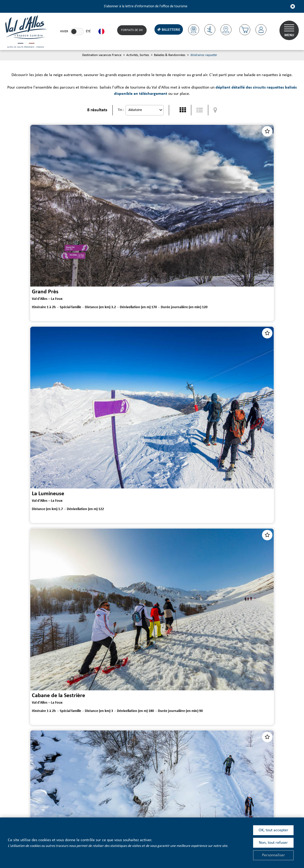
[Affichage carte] (215, 110)
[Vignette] (183, 110)
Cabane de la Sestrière (34, 367)
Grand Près (20, 225)
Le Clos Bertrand (176, 650)
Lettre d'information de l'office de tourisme (74, 737)
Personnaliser (273, 855)
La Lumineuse (173, 225)
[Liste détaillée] (200, 110)
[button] (244, 30)
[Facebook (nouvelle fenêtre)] (97, 792)
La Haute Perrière (177, 508)
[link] (77, 32)
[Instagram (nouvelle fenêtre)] (111, 792)
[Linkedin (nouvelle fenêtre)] (82, 792)
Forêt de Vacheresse (31, 508)
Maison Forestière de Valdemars (46, 650)
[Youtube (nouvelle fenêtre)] (68, 792)
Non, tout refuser (273, 843)
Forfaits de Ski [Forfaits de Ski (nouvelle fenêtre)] (131, 30)
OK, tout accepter (273, 830)
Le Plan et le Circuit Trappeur (191, 367)
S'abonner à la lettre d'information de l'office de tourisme (146, 6)
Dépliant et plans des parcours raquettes (151, 711)
